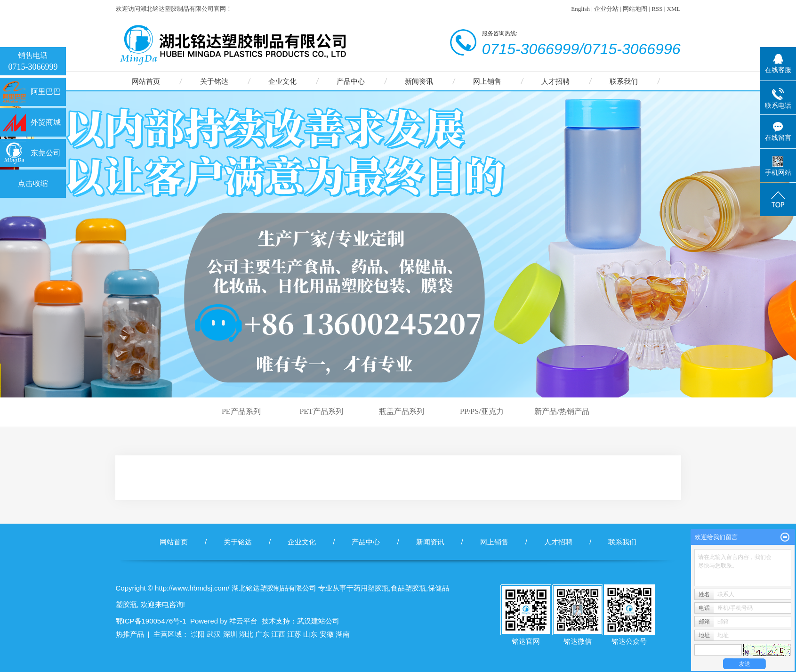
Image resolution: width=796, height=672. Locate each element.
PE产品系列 (241, 411)
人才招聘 (555, 81)
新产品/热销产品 (562, 411)
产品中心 (351, 81)
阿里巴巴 (46, 92)
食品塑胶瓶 (408, 588)
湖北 (246, 634)
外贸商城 (46, 122)
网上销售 (487, 81)
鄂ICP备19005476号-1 (151, 621)
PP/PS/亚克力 (482, 411)
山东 (310, 634)
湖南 (343, 634)
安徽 (327, 634)
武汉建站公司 (318, 621)
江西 (278, 634)
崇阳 (198, 634)
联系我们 (624, 81)
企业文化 (282, 81)
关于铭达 (214, 81)
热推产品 (130, 634)
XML (674, 9)
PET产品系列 (321, 411)
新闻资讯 (419, 81)
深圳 (230, 634)
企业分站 (606, 9)
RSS (657, 9)
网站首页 (146, 81)
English (580, 9)
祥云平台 (243, 621)
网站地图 (635, 9)
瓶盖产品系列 (402, 411)
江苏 (294, 634)
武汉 (214, 634)
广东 (262, 634)
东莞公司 (46, 153)
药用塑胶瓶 (371, 588)
